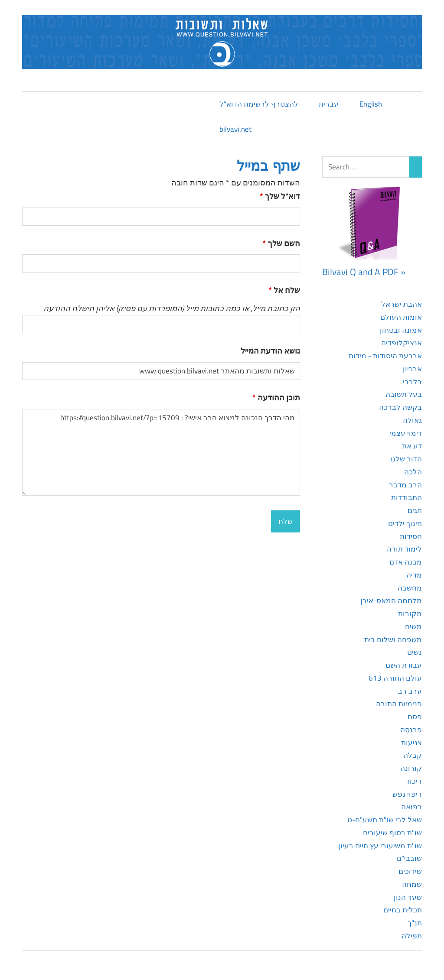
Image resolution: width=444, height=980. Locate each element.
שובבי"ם (409, 858)
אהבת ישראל (402, 304)
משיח (413, 626)
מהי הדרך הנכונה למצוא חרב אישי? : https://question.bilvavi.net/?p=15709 (161, 452)
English (371, 104)
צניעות (411, 743)
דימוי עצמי (406, 433)
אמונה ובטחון (401, 330)
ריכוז (415, 781)
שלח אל (284, 290)
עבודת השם (404, 665)
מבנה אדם (406, 562)
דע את (412, 446)
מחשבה (410, 588)
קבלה (413, 755)
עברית (329, 104)
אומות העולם (401, 317)
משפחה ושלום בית (393, 639)
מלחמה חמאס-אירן (391, 600)
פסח (415, 717)
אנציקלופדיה (402, 343)
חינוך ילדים (405, 523)
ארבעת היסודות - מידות (385, 356)
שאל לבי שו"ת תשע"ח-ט (385, 820)
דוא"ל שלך (280, 196)
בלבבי (412, 382)
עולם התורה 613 (395, 678)
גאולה (412, 420)
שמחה (412, 884)
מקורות (410, 613)
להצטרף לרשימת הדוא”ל (259, 104)
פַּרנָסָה (411, 730)
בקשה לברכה (400, 407)
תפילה (412, 936)
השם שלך (281, 243)
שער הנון (408, 897)
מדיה (414, 575)
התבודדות (406, 497)
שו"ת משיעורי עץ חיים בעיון (380, 846)
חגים (415, 510)
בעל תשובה (404, 394)
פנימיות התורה (399, 704)
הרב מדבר (405, 485)
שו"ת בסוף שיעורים (392, 833)
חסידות (411, 536)
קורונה (411, 768)
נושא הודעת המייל (270, 351)
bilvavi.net (235, 129)
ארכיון (412, 369)
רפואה (411, 807)
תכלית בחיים (403, 910)
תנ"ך (415, 923)
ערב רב (410, 691)
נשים (415, 652)
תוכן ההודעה (276, 398)
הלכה (413, 472)
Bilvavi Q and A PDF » (364, 272)
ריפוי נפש (407, 794)
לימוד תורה (404, 549)
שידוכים (410, 871)
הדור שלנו (406, 459)
